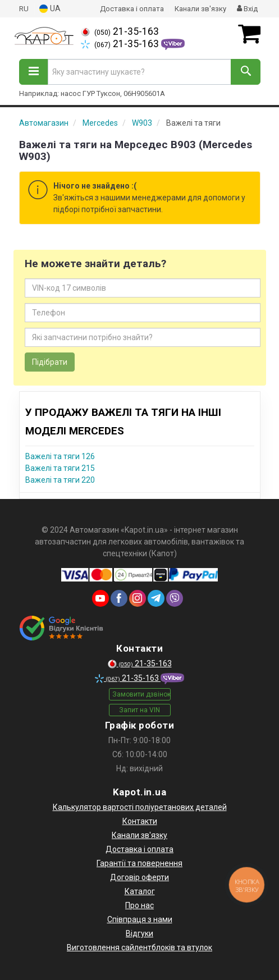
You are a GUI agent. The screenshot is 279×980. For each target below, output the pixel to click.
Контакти (140, 821)
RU (24, 9)
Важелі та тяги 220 (60, 480)
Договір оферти (139, 877)
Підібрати (50, 362)
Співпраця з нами (140, 919)
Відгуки (139, 933)
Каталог (140, 891)
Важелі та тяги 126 (60, 456)
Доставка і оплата (132, 9)
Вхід (247, 9)
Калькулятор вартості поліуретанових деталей (140, 807)
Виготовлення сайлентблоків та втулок (139, 947)
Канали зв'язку (200, 9)
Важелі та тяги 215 (60, 468)
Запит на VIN (139, 710)
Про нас (139, 905)
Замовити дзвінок (141, 694)
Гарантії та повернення (139, 863)
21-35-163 (120, 31)
